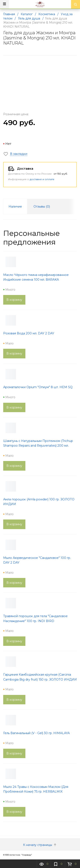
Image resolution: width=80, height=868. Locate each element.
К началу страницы (40, 845)
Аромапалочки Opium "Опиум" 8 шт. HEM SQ (38, 387)
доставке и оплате (42, 179)
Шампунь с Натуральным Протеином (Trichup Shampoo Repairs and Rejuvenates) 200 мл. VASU (38, 446)
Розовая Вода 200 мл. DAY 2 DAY (29, 333)
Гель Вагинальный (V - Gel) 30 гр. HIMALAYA (36, 733)
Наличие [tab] (15, 207)
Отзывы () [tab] (42, 207)
